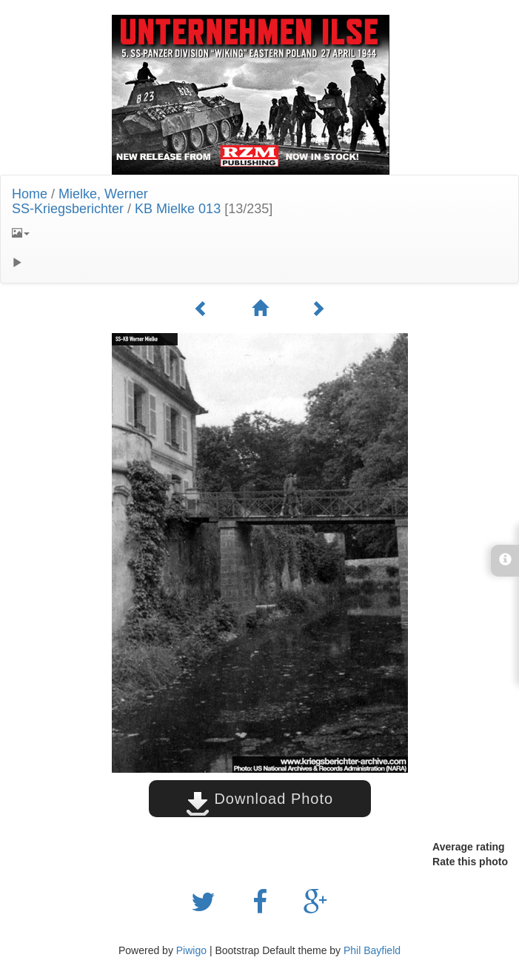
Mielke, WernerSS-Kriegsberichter (80, 201)
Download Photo (259, 799)
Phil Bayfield (372, 950)
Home (30, 194)
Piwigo (191, 950)
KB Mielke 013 (178, 209)
